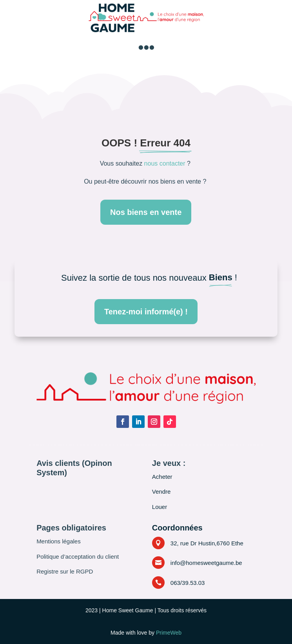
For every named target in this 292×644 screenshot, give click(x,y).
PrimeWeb (169, 633)
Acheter (162, 477)
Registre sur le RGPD (65, 571)
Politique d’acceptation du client (78, 557)
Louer (160, 507)
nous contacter (165, 163)
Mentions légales (59, 541)
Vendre (161, 492)
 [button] (146, 47)
